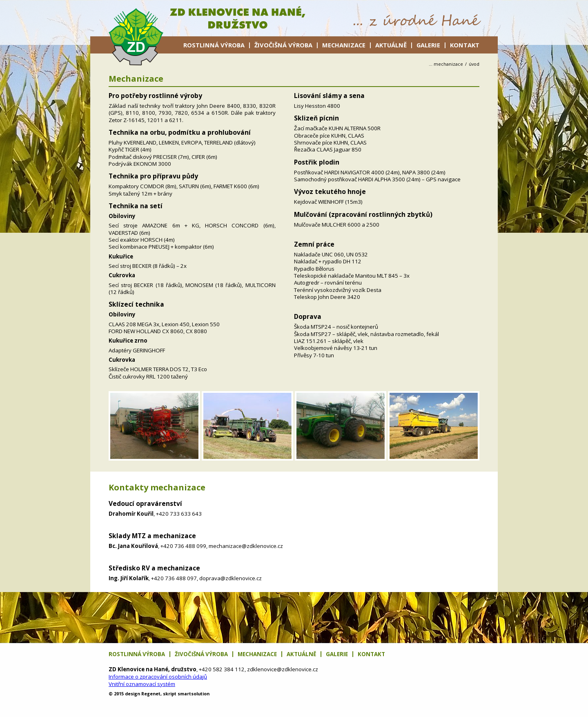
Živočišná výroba (283, 45)
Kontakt (465, 45)
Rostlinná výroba (214, 45)
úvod (474, 64)
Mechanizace (344, 45)
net (151, 694)
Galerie (428, 45)
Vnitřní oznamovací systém (142, 684)
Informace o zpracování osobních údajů (158, 677)
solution (194, 694)
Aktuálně (391, 45)
